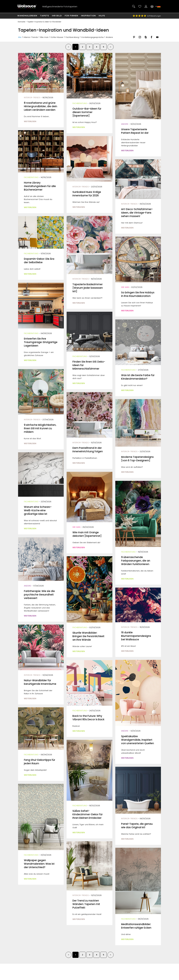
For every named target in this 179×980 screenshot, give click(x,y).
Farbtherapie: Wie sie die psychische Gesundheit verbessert (39, 595)
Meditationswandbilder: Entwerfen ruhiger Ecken (136, 926)
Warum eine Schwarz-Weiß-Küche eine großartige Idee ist (38, 510)
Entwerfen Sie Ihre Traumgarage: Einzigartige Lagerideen (41, 342)
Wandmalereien (27, 16)
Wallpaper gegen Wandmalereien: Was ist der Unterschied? (39, 864)
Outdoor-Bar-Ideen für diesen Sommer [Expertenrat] (87, 112)
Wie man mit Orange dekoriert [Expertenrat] (87, 534)
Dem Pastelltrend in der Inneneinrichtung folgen (88, 450)
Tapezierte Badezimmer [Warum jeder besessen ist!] (88, 288)
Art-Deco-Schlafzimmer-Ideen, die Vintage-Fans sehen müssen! (137, 213)
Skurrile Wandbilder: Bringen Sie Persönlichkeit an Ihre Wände (88, 636)
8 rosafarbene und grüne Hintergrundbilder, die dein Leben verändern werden (41, 106)
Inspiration (88, 16)
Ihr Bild (57, 16)
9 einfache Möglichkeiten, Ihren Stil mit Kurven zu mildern (40, 428)
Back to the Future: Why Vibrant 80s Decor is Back (88, 718)
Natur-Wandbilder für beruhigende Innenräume (40, 682)
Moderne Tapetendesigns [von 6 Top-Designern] (137, 459)
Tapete (45, 16)
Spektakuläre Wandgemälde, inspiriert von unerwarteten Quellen (138, 740)
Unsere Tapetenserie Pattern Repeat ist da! (135, 131)
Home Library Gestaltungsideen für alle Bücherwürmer (40, 186)
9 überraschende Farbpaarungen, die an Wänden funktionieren (136, 561)
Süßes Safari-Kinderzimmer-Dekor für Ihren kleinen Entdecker (88, 814)
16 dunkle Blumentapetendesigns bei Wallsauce (136, 636)
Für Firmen (71, 16)
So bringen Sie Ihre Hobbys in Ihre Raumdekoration (138, 294)
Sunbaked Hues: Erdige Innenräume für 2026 (87, 194)
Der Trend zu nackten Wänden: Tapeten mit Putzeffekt (86, 904)
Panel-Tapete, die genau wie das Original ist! (137, 826)
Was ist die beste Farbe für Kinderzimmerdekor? (138, 377)
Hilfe (102, 16)
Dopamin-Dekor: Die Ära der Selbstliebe (39, 261)
